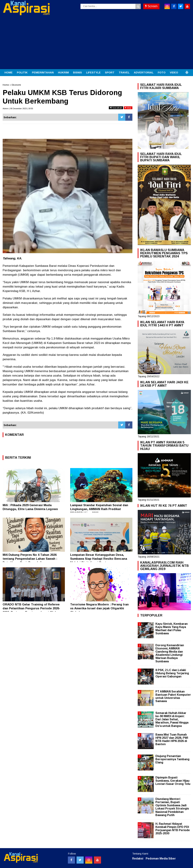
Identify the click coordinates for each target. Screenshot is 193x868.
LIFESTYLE (93, 72)
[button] (187, 71)
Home (6, 85)
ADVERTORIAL (144, 72)
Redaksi (138, 859)
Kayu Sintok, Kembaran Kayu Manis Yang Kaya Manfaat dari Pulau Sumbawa (172, 629)
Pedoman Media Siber (161, 859)
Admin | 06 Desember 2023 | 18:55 (18, 108)
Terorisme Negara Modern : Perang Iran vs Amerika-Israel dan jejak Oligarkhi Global (99, 608)
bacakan (116, 108)
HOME (9, 72)
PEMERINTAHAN (43, 72)
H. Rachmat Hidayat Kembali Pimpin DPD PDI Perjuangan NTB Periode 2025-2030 (173, 829)
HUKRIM (63, 72)
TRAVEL (124, 72)
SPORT (110, 72)
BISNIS (77, 72)
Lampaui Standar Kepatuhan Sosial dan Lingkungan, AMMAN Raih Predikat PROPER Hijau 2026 (99, 509)
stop (128, 108)
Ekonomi (16, 85)
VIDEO (174, 72)
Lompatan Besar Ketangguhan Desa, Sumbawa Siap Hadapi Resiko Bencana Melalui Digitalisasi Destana (99, 559)
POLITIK (22, 72)
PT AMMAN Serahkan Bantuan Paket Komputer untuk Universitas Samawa (173, 696)
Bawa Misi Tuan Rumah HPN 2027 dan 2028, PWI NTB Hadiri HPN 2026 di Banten (172, 739)
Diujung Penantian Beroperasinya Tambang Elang (172, 759)
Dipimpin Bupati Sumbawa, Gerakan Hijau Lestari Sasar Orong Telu (173, 781)
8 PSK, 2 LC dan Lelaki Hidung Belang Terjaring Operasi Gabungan (172, 673)
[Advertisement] (96, 43)
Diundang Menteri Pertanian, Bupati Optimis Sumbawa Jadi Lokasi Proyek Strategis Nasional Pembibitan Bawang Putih (172, 807)
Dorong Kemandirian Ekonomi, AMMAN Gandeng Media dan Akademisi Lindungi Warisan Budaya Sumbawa (170, 653)
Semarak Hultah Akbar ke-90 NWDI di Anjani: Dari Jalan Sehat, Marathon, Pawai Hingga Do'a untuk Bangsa (172, 719)
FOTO (162, 72)
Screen (151, 6)
